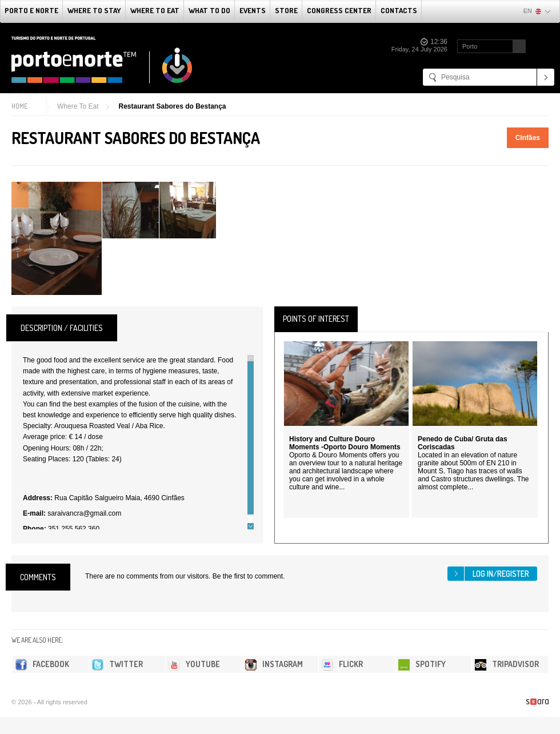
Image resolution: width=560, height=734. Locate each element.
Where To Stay (94, 10)
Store (286, 10)
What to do (209, 10)
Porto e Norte (31, 10)
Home (19, 106)
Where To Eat (155, 10)
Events (253, 10)
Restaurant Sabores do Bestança (172, 106)
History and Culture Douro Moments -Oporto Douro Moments (345, 443)
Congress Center (339, 10)
